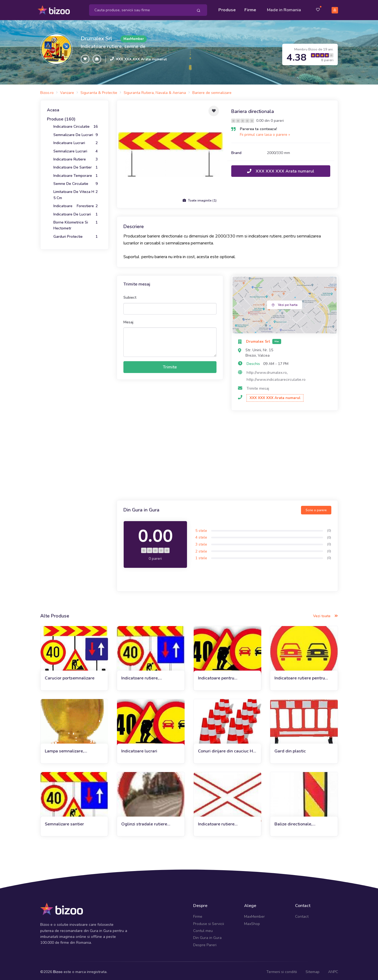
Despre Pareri (205, 943)
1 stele (201, 556)
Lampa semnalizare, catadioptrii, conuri (64, 749)
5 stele (201, 528)
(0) (329, 528)
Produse (227, 9)
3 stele (201, 542)
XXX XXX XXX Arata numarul (141, 56)
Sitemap (313, 969)
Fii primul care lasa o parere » (265, 132)
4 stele (201, 535)
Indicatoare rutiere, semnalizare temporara (144, 676)
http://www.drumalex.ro (267, 370)
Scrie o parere (316, 507)
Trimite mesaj (258, 386)
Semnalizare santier (64, 821)
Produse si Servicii (209, 921)
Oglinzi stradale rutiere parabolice (144, 822)
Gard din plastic (290, 749)
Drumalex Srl (96, 36)
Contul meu (203, 928)
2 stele (201, 549)
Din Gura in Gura (207, 935)
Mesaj (128, 319)
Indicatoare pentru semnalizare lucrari (217, 676)
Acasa (53, 108)
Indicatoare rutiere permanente (216, 822)
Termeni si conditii (282, 969)
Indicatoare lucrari (139, 749)
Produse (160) (61, 117)
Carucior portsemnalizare (70, 676)
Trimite (170, 365)
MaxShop (252, 921)
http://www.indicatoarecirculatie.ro (276, 377)
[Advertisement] (227, 454)
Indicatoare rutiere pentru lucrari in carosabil (300, 676)
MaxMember (254, 914)
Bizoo (58, 969)
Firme (250, 9)
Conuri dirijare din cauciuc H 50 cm (225, 749)
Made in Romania (284, 9)
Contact (302, 914)
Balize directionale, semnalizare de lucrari (296, 822)
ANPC (333, 969)
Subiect (130, 295)
